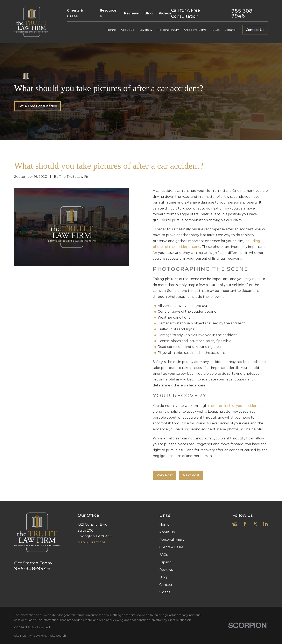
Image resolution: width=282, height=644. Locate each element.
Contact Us (255, 30)
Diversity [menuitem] (146, 30)
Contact (166, 585)
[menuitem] (20, 636)
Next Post (191, 475)
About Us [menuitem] (128, 30)
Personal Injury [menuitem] (168, 30)
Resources (108, 13)
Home (164, 525)
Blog (149, 13)
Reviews (131, 13)
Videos (165, 13)
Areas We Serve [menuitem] (195, 30)
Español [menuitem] (230, 30)
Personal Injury (172, 540)
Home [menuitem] (111, 30)
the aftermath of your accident (233, 406)
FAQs (163, 555)
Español (166, 562)
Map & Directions (91, 542)
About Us (167, 532)
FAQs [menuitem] (216, 30)
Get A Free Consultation (37, 106)
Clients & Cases (75, 13)
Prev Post (165, 475)
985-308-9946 (243, 13)
